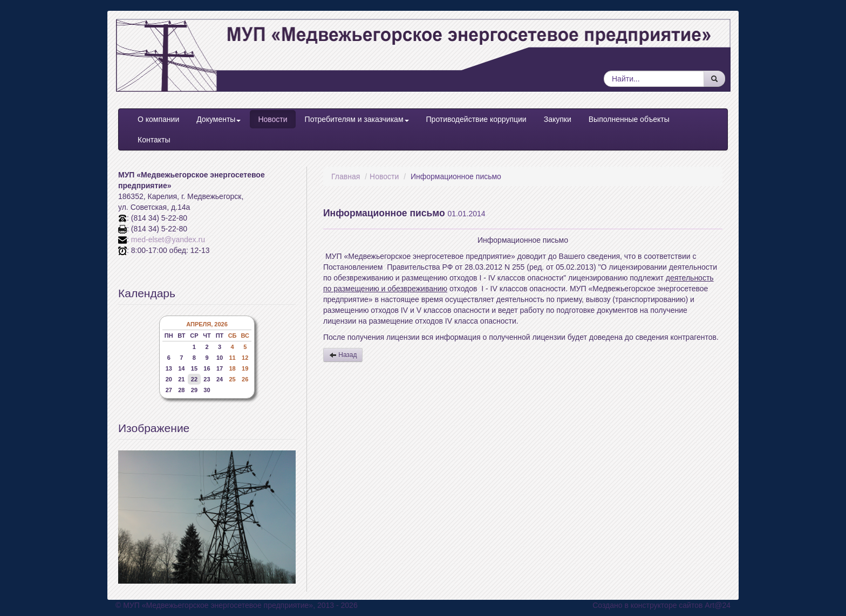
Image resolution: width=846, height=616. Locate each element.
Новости (272, 119)
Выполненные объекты (629, 119)
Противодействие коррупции (476, 119)
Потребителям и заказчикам (357, 119)
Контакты (154, 140)
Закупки (558, 119)
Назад (343, 355)
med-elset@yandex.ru (168, 239)
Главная (346, 176)
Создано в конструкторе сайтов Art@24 (661, 605)
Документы (219, 119)
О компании (158, 119)
